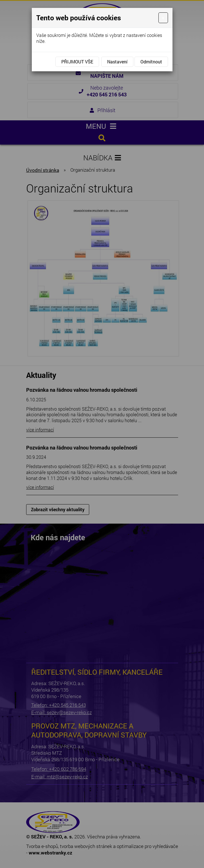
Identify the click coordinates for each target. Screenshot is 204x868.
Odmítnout (151, 62)
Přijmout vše (77, 62)
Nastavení (117, 62)
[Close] (163, 18)
